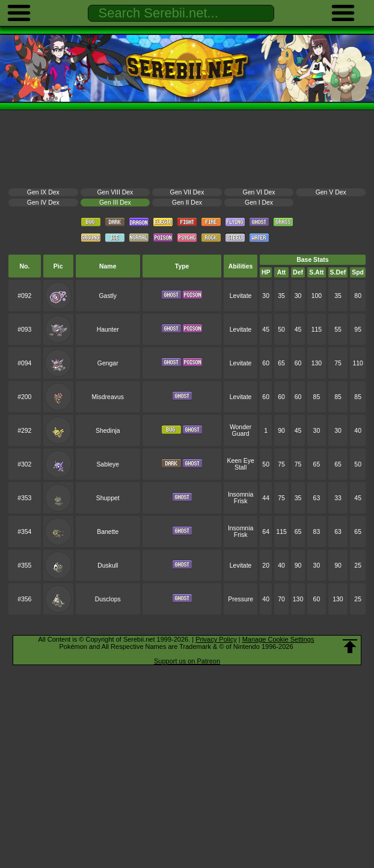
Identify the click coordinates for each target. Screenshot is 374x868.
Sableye (108, 464)
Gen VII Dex (187, 192)
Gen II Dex (187, 203)
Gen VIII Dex (115, 192)
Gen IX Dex (43, 192)
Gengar (108, 363)
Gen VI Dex (259, 192)
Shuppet (108, 498)
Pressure (241, 599)
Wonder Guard (241, 430)
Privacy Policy (216, 639)
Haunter (108, 330)
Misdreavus (108, 397)
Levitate (241, 296)
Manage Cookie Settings (278, 639)
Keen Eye (240, 461)
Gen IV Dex (43, 203)
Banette (108, 532)
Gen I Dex (259, 203)
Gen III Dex (115, 203)
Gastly (108, 296)
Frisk (241, 501)
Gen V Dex (331, 192)
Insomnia (241, 494)
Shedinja (108, 431)
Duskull (108, 566)
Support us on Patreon (187, 661)
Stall (241, 467)
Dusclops (108, 599)
